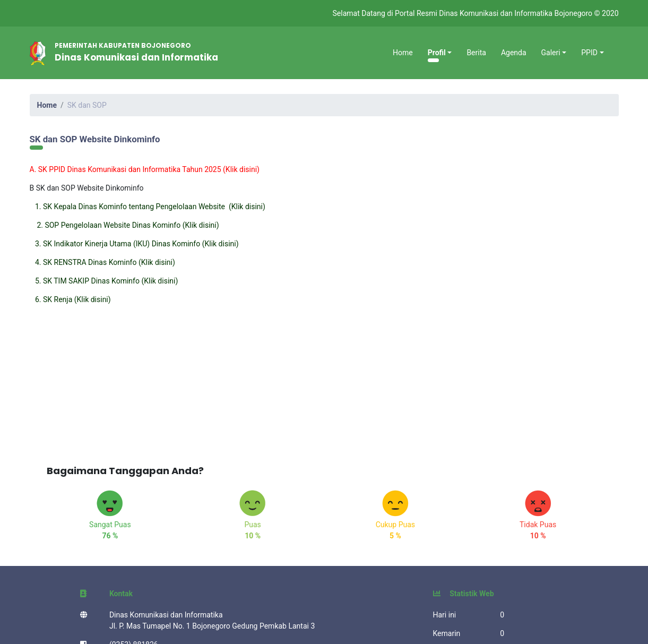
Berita (476, 53)
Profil (437, 53)
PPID (589, 53)
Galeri (551, 53)
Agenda (514, 53)
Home (403, 53)
